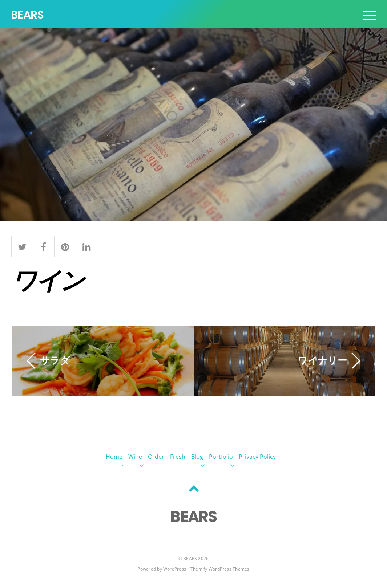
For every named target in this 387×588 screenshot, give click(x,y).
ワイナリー (322, 360)
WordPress (175, 569)
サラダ (55, 360)
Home (114, 457)
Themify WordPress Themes (220, 569)
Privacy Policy (257, 457)
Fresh (178, 457)
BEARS (190, 558)
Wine (135, 457)
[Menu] (370, 15)
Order (156, 457)
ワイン (48, 279)
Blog (197, 457)
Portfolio (221, 457)
